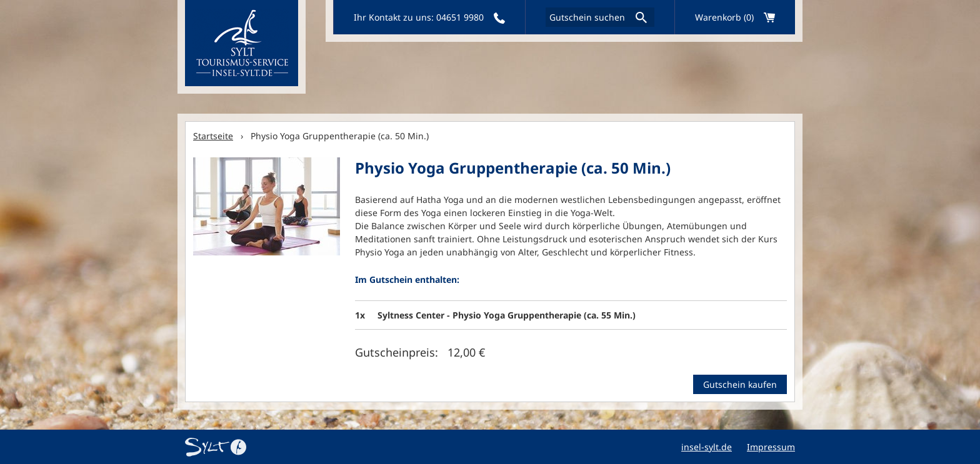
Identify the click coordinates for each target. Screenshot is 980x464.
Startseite (213, 136)
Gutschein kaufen (740, 384)
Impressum (771, 447)
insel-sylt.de (707, 447)
